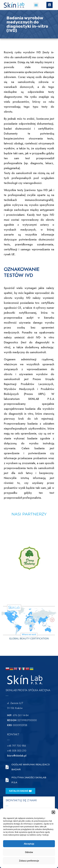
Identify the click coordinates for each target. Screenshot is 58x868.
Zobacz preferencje (29, 861)
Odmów (29, 852)
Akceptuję (29, 844)
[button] (53, 812)
